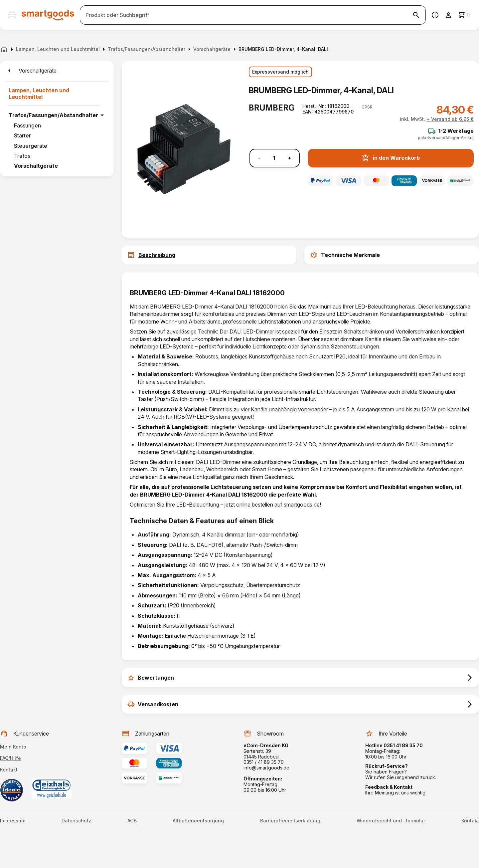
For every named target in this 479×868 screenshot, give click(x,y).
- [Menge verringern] (259, 158)
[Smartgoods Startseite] (48, 15)
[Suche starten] (416, 15)
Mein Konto (13, 747)
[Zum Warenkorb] (464, 15)
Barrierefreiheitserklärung (290, 821)
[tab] (209, 255)
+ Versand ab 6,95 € (450, 119)
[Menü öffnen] (12, 15)
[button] (367, 107)
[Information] (435, 15)
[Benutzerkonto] (448, 15)
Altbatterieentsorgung (198, 821)
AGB (132, 821)
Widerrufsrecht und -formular (391, 821)
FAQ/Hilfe (10, 758)
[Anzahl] (274, 158)
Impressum (13, 821)
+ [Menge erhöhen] (289, 158)
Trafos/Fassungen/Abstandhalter (53, 115)
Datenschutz (76, 821)
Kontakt (9, 770)
